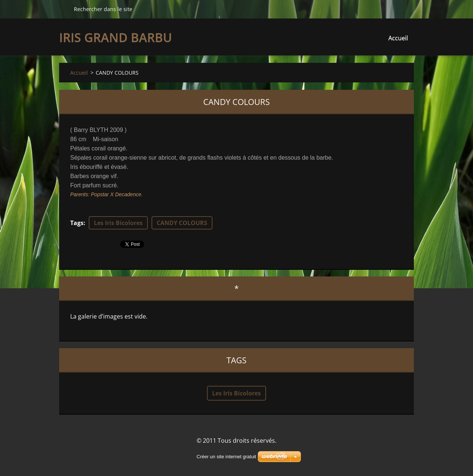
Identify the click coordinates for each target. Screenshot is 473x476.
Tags (77, 223)
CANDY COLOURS (182, 223)
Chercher (64, 9)
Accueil (398, 38)
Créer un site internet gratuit (226, 457)
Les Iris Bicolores (118, 223)
